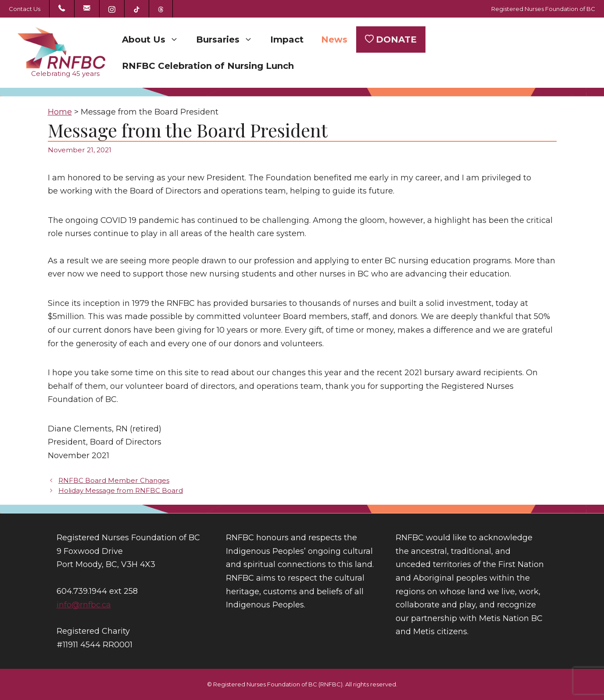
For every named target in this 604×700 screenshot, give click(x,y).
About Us (155, 39)
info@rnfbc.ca (84, 605)
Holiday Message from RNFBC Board (121, 490)
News (334, 39)
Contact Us (25, 9)
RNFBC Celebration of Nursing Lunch (208, 66)
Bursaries (229, 39)
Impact (287, 39)
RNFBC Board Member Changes (114, 480)
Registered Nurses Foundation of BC (543, 9)
